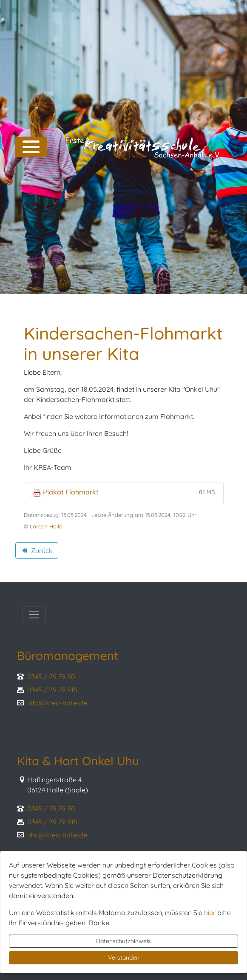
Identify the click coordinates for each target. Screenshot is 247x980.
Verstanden (124, 958)
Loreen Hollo (46, 526)
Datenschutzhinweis (123, 941)
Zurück (37, 552)
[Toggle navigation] (34, 615)
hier (210, 913)
